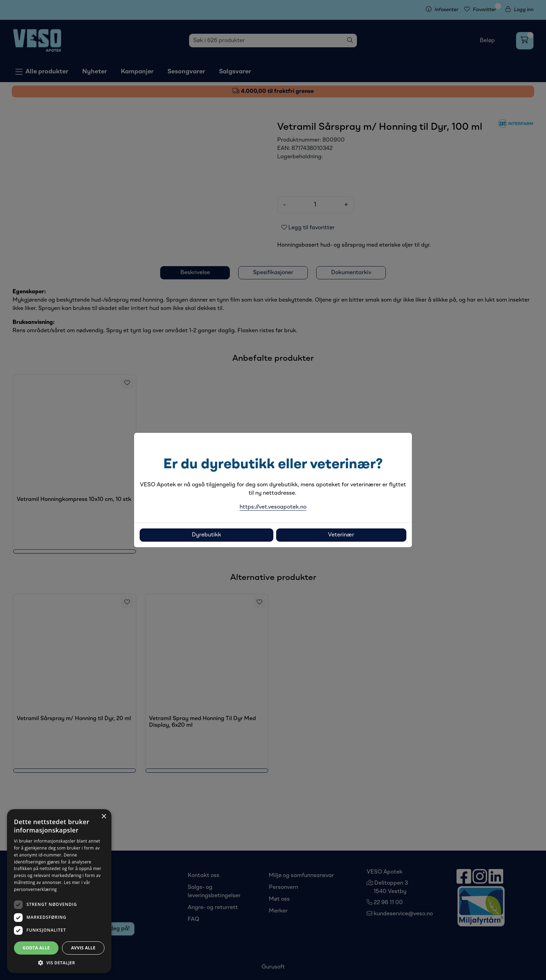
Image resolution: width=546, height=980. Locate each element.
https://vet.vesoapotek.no (273, 507)
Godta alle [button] (36, 948)
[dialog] (59, 891)
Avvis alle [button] (83, 948)
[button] (59, 963)
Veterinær (341, 535)
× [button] (104, 817)
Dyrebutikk (206, 535)
